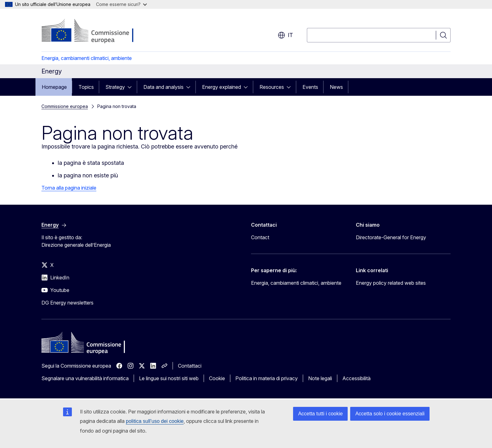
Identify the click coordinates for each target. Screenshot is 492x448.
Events (310, 87)
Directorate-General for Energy (391, 237)
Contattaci (190, 366)
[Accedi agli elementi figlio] (131, 87)
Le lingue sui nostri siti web (169, 378)
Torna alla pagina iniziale (69, 188)
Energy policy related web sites (391, 283)
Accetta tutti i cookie (320, 414)
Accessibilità (356, 378)
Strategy (115, 87)
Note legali (320, 378)
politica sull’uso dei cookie (155, 421)
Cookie (217, 378)
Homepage (54, 87)
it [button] (285, 35)
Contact (260, 237)
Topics (86, 87)
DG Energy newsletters (67, 303)
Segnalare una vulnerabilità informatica (85, 378)
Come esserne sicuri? (121, 4)
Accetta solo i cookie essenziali (390, 414)
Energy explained (222, 87)
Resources (272, 87)
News (336, 87)
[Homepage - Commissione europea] (91, 31)
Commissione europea (65, 106)
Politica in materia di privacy (267, 378)
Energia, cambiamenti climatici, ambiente (87, 58)
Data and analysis (163, 87)
